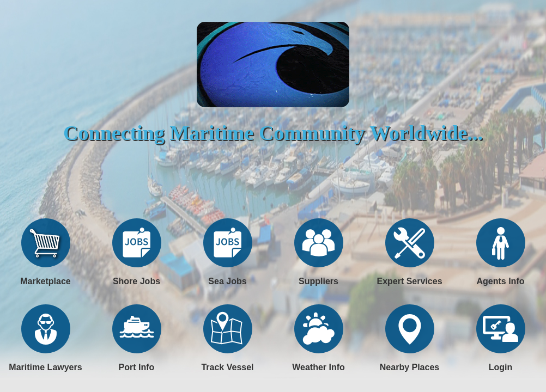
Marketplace (45, 281)
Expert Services (409, 281)
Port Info (137, 367)
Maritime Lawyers (45, 367)
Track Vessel (227, 367)
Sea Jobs (227, 281)
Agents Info (501, 281)
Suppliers (318, 281)
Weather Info (318, 367)
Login (501, 367)
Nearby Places (409, 367)
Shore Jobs (136, 281)
